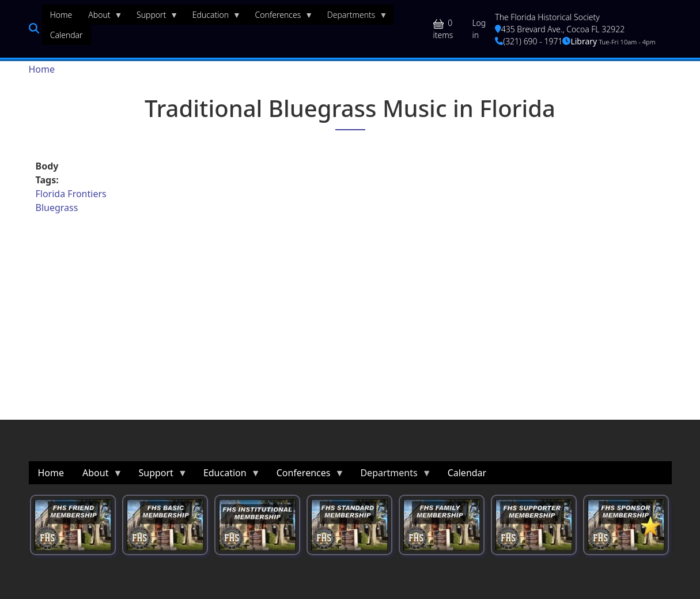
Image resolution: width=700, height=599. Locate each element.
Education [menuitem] (213, 17)
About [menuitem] (101, 17)
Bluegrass (57, 208)
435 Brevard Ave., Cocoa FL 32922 (560, 29)
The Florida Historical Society (547, 17)
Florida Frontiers (71, 194)
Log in (479, 29)
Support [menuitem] (153, 17)
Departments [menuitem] (353, 17)
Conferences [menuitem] (280, 17)
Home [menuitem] (61, 15)
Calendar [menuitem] (67, 35)
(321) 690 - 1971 (529, 41)
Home (42, 69)
